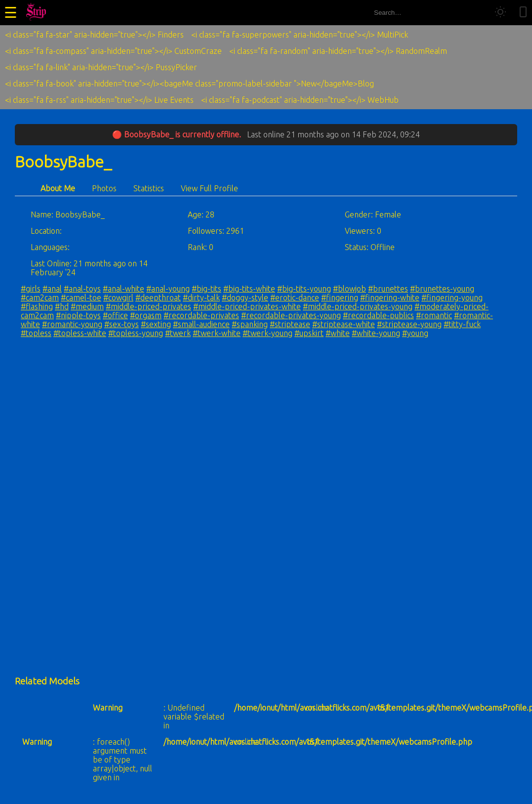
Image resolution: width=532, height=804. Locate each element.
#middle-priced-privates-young (358, 306)
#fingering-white (390, 297)
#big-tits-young (304, 289)
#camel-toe (81, 297)
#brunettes (388, 289)
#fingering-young (452, 297)
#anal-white (123, 289)
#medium (87, 306)
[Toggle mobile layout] (523, 13)
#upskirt (309, 333)
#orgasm (146, 315)
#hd (62, 306)
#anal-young (168, 289)
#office (115, 315)
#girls (31, 289)
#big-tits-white (249, 289)
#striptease (290, 324)
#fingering (340, 297)
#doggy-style (245, 297)
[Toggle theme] (500, 13)
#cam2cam (40, 297)
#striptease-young (409, 324)
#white (338, 333)
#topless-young (136, 333)
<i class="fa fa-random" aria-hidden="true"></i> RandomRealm (338, 51)
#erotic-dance (295, 297)
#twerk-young (267, 333)
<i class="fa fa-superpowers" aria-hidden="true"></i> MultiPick (300, 35)
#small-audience (201, 324)
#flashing (37, 306)
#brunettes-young (442, 289)
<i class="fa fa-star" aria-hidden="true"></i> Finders (94, 35)
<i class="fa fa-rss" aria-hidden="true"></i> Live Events (99, 100)
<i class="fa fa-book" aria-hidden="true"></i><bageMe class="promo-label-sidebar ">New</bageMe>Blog (189, 84)
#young (415, 333)
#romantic (434, 315)
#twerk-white (217, 333)
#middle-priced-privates (148, 306)
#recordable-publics (378, 315)
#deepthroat (158, 297)
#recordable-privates (201, 315)
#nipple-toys (78, 315)
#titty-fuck (462, 324)
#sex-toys (122, 324)
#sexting (156, 324)
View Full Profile (209, 188)
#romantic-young (72, 324)
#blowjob (349, 289)
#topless (36, 333)
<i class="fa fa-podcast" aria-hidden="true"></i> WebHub (300, 100)
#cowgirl (118, 297)
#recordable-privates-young (291, 315)
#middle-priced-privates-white (247, 306)
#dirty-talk (201, 297)
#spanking (250, 324)
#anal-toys (82, 289)
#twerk (178, 333)
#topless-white (80, 333)
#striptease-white (344, 324)
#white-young (376, 333)
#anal (52, 289)
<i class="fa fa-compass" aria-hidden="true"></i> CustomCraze (113, 51)
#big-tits (206, 289)
